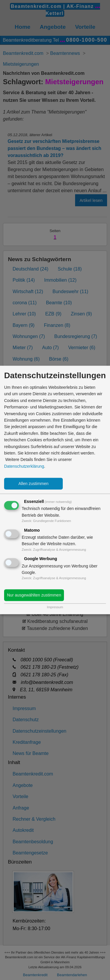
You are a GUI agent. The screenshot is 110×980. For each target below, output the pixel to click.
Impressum (55, 607)
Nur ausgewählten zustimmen (34, 595)
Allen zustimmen (34, 484)
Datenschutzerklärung (24, 466)
